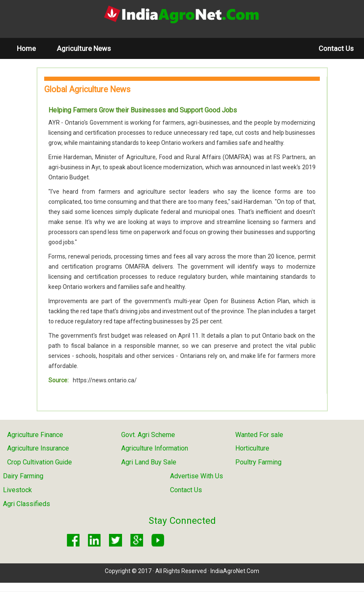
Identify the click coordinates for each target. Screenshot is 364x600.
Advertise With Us (197, 476)
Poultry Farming (258, 462)
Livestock (17, 490)
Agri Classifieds (27, 504)
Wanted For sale (259, 435)
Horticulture (252, 448)
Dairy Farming (23, 476)
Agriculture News (84, 48)
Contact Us (336, 48)
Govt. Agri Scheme (148, 435)
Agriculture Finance (35, 435)
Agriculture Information (155, 448)
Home (32, 48)
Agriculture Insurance (38, 448)
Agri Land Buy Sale (149, 462)
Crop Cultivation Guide (40, 462)
